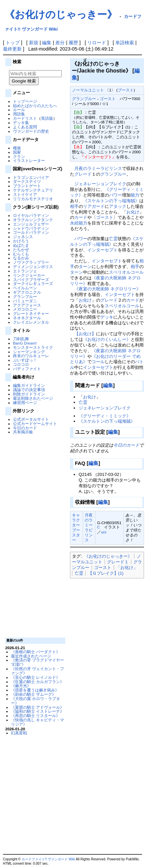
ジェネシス (23, 237)
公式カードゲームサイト (35, 424)
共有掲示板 (23, 432)
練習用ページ (25, 403)
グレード (83, 174)
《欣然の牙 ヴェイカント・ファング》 (37, 671)
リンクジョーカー (29, 275)
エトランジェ (25, 271)
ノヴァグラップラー (31, 262)
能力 (135, 195)
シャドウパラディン (31, 228)
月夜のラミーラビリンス (98, 168)
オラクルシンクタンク (33, 220)
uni (104, 532)
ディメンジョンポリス (33, 267)
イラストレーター (29, 160)
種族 (17, 148)
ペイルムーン (25, 288)
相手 (74, 206)
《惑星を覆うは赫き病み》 (35, 690)
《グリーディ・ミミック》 (105, 416)
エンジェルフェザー (31, 224)
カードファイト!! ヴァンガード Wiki (48, 859)
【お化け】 (85, 334)
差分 (60, 43)
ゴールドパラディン (31, 232)
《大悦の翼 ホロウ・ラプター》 (35, 701)
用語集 (19, 114)
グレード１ (118, 562)
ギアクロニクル (27, 292)
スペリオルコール (126, 272)
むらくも (21, 254)
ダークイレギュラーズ (33, 284)
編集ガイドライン (29, 385)
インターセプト (102, 250)
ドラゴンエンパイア (31, 177)
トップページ (25, 101)
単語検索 (125, 43)
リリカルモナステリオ (33, 199)
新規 (34, 43)
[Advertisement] (34, 535)
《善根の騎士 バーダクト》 (35, 652)
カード (81, 217)
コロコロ (21, 364)
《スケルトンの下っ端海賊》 (111, 201)
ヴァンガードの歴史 (31, 131)
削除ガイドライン (29, 394)
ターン (85, 267)
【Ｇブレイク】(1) (106, 573)
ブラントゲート (27, 186)
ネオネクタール (27, 318)
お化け (133, 212)
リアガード (94, 206)
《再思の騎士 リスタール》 (35, 716)
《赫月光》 (21, 686)
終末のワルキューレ (31, 356)
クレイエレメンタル (31, 322)
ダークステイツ (27, 181)
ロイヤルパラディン (31, 215)
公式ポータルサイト (31, 419)
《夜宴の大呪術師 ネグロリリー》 (107, 289)
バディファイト (27, 369)
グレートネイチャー (31, 313)
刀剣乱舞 (21, 339)
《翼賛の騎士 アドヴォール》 (37, 707)
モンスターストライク (33, 347)
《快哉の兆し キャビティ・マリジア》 (37, 722)
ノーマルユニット (88, 90)
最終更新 (12, 49)
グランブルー (25, 296)
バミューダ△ (25, 301)
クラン (19, 156)
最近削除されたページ (33, 398)
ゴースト (108, 99)
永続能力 (79, 223)
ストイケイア (25, 194)
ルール (19, 110)
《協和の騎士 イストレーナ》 (37, 711)
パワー (115, 195)
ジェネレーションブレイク (100, 184)
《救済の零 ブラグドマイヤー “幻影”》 (37, 662)
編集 (47, 43)
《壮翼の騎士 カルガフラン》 (37, 682)
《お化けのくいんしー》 (107, 339)
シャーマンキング (29, 352)
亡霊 (113, 239)
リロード (97, 43)
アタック (118, 206)
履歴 (73, 43)
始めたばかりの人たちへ (35, 106)
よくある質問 (25, 127)
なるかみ (21, 258)
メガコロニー (25, 309)
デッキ (107, 317)
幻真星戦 (19, 733)
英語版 (47, 118)
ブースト (126, 90)
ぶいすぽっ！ (25, 360)
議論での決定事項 (29, 390)
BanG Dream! (25, 343)
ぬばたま (21, 245)
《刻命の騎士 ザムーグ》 (33, 694)
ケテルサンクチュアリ (33, 190)
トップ (13, 43)
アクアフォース (27, 305)
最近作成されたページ (31, 656)
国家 (17, 152)
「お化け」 (127, 568)
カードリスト (25, 118)
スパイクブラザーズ (31, 280)
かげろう (21, 241)
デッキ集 (21, 123)
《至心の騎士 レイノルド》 (35, 677)
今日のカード (25, 428)
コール (98, 362)
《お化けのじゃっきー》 (61, 14)
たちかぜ (21, 250)
